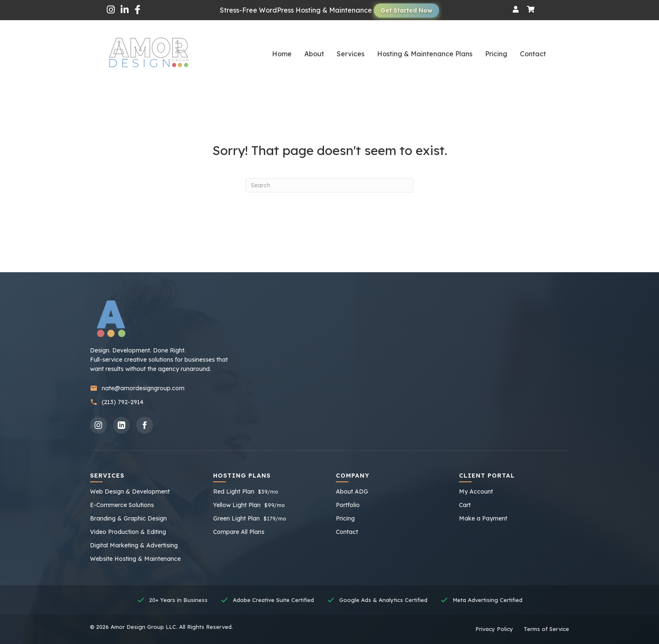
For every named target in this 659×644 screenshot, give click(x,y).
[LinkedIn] (121, 425)
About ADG (352, 492)
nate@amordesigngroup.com (137, 388)
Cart (465, 505)
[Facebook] (145, 425)
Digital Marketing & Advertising (134, 545)
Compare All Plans (239, 532)
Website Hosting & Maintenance (135, 559)
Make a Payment (483, 518)
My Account (476, 492)
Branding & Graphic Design (128, 518)
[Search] (329, 185)
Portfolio (348, 505)
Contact (347, 532)
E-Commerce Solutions (122, 505)
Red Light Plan (246, 492)
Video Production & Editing (128, 532)
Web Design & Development (130, 492)
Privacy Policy (494, 629)
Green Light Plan (250, 518)
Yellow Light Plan (249, 505)
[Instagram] (98, 425)
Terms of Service (546, 629)
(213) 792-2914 (117, 402)
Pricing (345, 518)
